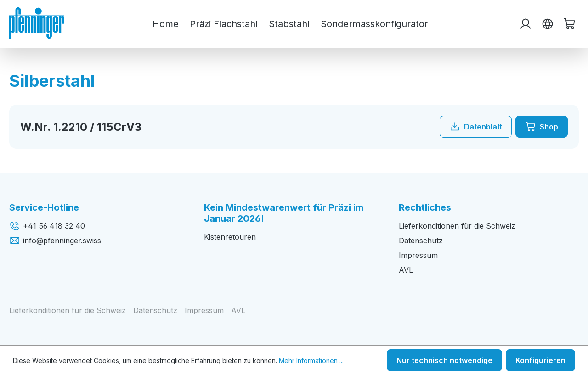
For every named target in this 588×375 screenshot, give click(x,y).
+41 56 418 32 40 (47, 226)
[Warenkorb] (570, 24)
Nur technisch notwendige (444, 360)
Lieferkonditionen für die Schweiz (457, 226)
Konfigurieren (540, 360)
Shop (542, 127)
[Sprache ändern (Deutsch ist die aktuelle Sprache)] (548, 24)
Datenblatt (476, 127)
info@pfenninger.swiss (55, 241)
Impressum (418, 255)
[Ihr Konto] (526, 24)
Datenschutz (421, 241)
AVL (406, 270)
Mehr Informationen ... (311, 361)
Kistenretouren (230, 237)
